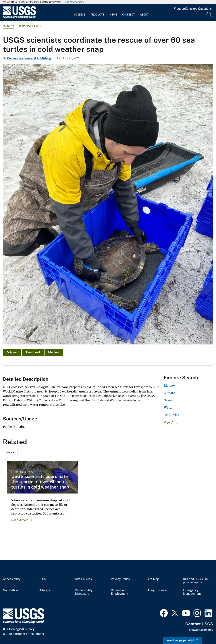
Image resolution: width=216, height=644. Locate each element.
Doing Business (157, 590)
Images (9, 26)
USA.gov (45, 590)
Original (12, 352)
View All (171, 423)
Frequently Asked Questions (193, 9)
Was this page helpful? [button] (182, 640)
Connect (129, 15)
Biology (169, 386)
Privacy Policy (120, 579)
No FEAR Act (12, 590)
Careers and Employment (120, 592)
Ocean (168, 400)
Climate (169, 393)
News (113, 15)
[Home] (19, 18)
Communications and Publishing (29, 58)
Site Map (153, 579)
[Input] (189, 15)
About (144, 15)
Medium (54, 352)
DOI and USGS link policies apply (196, 581)
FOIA (42, 579)
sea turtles (171, 415)
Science (80, 15)
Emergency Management (192, 592)
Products (97, 15)
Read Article (20, 520)
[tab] (10, 452)
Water (168, 407)
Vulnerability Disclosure (84, 592)
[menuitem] (80, 12)
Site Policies (83, 579)
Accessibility (12, 579)
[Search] (209, 15)
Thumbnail (33, 352)
